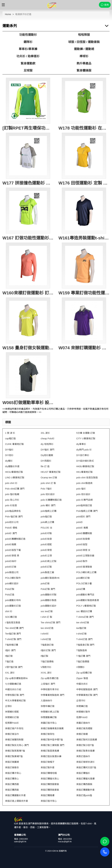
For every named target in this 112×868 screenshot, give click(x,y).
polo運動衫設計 (49, 606)
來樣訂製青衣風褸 (85, 751)
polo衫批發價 (83, 539)
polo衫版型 (82, 544)
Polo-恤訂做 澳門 (14, 517)
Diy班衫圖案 (47, 455)
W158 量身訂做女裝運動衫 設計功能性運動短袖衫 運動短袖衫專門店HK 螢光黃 (28, 348)
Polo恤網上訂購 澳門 (87, 511)
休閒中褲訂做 (48, 706)
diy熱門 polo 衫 (84, 450)
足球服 (28, 71)
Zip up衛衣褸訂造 (50, 678)
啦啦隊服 (84, 35)
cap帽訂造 (10, 439)
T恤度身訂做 (47, 645)
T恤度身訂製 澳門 (85, 645)
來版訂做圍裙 (12, 762)
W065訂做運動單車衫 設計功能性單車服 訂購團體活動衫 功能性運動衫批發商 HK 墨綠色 (28, 403)
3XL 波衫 (45, 433)
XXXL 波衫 (46, 673)
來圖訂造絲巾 (83, 723)
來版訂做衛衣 (12, 767)
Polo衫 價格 (11, 528)
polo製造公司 (12, 572)
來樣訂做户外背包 (14, 728)
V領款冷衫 (46, 667)
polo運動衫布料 (13, 600)
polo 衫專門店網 (84, 500)
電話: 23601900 (21, 839)
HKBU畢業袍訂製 (85, 466)
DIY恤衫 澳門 (47, 450)
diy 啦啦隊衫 (47, 444)
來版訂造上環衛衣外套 (17, 801)
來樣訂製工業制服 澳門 (52, 745)
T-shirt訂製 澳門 (13, 639)
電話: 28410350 (65, 839)
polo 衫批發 (11, 505)
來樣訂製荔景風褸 (50, 751)
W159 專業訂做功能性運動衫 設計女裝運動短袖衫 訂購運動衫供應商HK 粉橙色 (84, 293)
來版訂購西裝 (12, 790)
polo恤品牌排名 (13, 511)
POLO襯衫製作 (13, 578)
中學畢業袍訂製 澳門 (87, 695)
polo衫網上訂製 (49, 561)
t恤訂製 (44, 656)
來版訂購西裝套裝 (50, 790)
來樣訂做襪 (82, 734)
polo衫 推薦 (82, 528)
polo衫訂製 (46, 567)
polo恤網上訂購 (49, 511)
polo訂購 (81, 589)
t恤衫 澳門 (10, 650)
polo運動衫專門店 (85, 595)
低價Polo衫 (82, 717)
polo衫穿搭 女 (83, 550)
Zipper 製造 (82, 678)
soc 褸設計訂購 (84, 611)
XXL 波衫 (10, 673)
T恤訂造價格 (47, 662)
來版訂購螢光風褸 (85, 779)
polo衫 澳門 (11, 533)
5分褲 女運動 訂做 (86, 433)
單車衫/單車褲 (28, 49)
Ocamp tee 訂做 (49, 478)
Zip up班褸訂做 (84, 673)
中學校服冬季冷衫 (50, 689)
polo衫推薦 (11, 544)
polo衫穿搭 (46, 550)
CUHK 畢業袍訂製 (14, 444)
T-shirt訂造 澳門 (84, 639)
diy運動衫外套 (12, 466)
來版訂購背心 (12, 779)
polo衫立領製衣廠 (85, 556)
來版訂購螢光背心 (50, 779)
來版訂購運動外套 (85, 790)
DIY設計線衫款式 (85, 461)
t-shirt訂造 (46, 639)
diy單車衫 (81, 444)
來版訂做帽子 (48, 762)
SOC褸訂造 (11, 617)
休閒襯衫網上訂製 (50, 712)
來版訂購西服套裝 (50, 784)
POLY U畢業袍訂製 (86, 606)
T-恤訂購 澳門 (83, 656)
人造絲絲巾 (46, 701)
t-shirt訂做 (81, 634)
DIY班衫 (9, 455)
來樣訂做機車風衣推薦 (52, 728)
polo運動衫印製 (49, 595)
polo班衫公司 (12, 522)
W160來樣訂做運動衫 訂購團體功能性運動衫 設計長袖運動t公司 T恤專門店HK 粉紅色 (28, 293)
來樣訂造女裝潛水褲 (51, 756)
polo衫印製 (46, 533)
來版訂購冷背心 (13, 773)
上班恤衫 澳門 (48, 684)
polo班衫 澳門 (83, 517)
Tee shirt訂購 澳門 (14, 628)
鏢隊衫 (28, 42)
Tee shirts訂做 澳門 (51, 623)
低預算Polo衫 (12, 723)
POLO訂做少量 (84, 583)
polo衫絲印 (11, 561)
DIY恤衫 (9, 450)
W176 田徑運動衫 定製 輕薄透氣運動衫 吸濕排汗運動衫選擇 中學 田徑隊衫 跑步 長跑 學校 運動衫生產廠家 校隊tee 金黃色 (84, 183)
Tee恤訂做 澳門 (13, 634)
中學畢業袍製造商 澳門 (52, 695)
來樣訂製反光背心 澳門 (17, 745)
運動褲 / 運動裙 (84, 49)
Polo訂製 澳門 (48, 589)
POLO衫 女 (46, 528)
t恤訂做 (9, 656)
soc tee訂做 (47, 611)
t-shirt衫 (45, 634)
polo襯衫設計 (12, 583)
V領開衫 (80, 667)
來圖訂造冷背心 (49, 723)
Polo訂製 (10, 589)
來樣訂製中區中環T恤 (52, 740)
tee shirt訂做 (83, 623)
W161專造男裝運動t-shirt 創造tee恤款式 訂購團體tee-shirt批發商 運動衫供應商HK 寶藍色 (84, 238)
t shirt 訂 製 (46, 617)
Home (8, 14)
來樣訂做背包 (48, 734)
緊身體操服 (84, 71)
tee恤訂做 (81, 628)
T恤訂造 (9, 662)
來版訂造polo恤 (84, 795)
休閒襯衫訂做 (12, 717)
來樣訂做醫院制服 (14, 740)
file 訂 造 (45, 466)
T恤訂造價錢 (83, 662)
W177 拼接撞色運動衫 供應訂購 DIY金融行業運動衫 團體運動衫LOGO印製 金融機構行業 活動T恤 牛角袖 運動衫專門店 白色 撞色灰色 (28, 183)
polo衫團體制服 (84, 533)
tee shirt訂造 (47, 628)
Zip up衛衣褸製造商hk (16, 678)
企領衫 (9, 706)
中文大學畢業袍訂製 (15, 701)
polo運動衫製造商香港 (88, 600)
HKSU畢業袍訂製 (14, 472)
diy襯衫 (9, 461)
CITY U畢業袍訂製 (86, 439)
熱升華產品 (84, 63)
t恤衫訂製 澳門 (48, 650)
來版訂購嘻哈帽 (49, 773)
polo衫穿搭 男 (12, 556)
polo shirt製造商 (84, 483)
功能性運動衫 (28, 35)
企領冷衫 (81, 701)
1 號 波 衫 (10, 433)
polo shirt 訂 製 (48, 483)
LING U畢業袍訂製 (15, 478)
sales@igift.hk (20, 842)
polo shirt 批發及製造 (87, 478)
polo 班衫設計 (48, 494)
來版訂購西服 (12, 784)
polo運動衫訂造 (13, 606)
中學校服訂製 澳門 (15, 695)
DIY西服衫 (46, 461)
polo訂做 (45, 583)
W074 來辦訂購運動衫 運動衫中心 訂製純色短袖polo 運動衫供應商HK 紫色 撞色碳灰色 (84, 348)
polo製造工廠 (47, 572)
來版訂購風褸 (48, 795)
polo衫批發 (46, 539)
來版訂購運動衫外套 (15, 795)
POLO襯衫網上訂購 (86, 572)
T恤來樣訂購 (12, 645)
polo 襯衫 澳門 (48, 505)
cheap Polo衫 (48, 439)
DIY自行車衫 (83, 455)
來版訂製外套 (48, 767)
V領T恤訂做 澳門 (14, 667)
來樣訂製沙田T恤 (85, 745)
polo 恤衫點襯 (12, 494)
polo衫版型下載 (13, 550)
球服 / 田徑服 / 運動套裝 (84, 42)
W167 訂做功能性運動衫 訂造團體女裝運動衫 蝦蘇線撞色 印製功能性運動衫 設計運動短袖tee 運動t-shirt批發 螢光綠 (28, 238)
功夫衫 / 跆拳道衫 (28, 56)
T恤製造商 (82, 650)
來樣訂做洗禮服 (84, 728)
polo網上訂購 (47, 522)
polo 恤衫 (81, 489)
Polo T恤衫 (46, 489)
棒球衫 (84, 56)
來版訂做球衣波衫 (85, 762)
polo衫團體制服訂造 (15, 539)
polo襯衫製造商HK (50, 578)
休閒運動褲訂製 (49, 717)
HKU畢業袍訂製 (84, 472)
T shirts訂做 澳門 (85, 617)
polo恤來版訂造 (84, 505)
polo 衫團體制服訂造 (51, 500)
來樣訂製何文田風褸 (87, 740)
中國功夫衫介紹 (13, 689)
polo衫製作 (82, 561)
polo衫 (80, 522)
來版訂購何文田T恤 (86, 767)
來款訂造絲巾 (83, 756)
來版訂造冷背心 (49, 801)
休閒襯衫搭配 (12, 712)
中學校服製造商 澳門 (87, 689)
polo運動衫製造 (49, 600)
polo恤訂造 (46, 517)
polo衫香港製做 (84, 567)
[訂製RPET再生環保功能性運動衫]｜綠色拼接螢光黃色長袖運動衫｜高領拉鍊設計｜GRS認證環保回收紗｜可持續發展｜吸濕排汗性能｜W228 (28, 128)
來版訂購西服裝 (84, 784)
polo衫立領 (46, 556)
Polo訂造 (10, 595)
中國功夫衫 (82, 684)
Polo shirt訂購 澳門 (15, 489)
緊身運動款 (28, 63)
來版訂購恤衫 (83, 773)
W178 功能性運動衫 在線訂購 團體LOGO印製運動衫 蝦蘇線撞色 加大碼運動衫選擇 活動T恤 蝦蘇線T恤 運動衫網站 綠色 (84, 128)
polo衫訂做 (11, 567)
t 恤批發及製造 (13, 623)
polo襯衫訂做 (83, 578)
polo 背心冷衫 (12, 500)
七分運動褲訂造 (13, 684)
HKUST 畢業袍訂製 (51, 472)
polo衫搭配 (46, 544)
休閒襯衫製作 (83, 712)
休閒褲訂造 (82, 706)
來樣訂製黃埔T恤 (14, 756)
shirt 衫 (9, 611)
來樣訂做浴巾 (12, 734)
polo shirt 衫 (11, 483)
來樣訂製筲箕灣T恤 (15, 751)
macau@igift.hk (65, 842)
